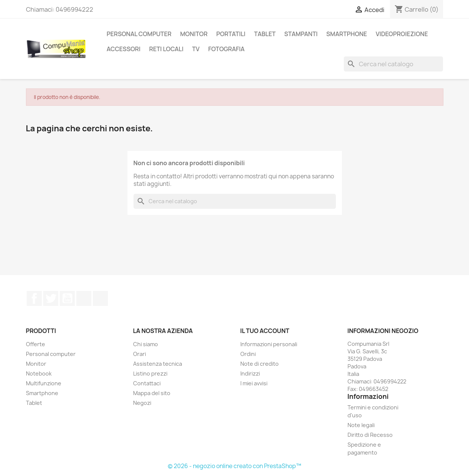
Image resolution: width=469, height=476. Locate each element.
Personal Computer (139, 34)
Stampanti (301, 34)
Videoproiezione (402, 34)
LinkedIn (100, 298)
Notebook (39, 373)
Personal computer (51, 354)
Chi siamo (146, 344)
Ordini (248, 354)
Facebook (34, 298)
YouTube (67, 298)
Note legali (361, 425)
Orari (140, 354)
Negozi (142, 403)
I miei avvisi (254, 383)
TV (196, 49)
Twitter (51, 298)
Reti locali (166, 49)
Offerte (36, 344)
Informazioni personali (269, 344)
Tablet (265, 34)
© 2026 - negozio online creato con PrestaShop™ (234, 466)
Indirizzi (250, 373)
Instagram (84, 298)
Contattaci (147, 383)
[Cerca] (393, 64)
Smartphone (42, 393)
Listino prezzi (150, 373)
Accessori (124, 49)
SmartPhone (347, 34)
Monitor (194, 34)
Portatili (231, 34)
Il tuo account (265, 331)
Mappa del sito (152, 393)
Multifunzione (44, 383)
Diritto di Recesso (370, 435)
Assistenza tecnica (158, 364)
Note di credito (260, 364)
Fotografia (226, 49)
